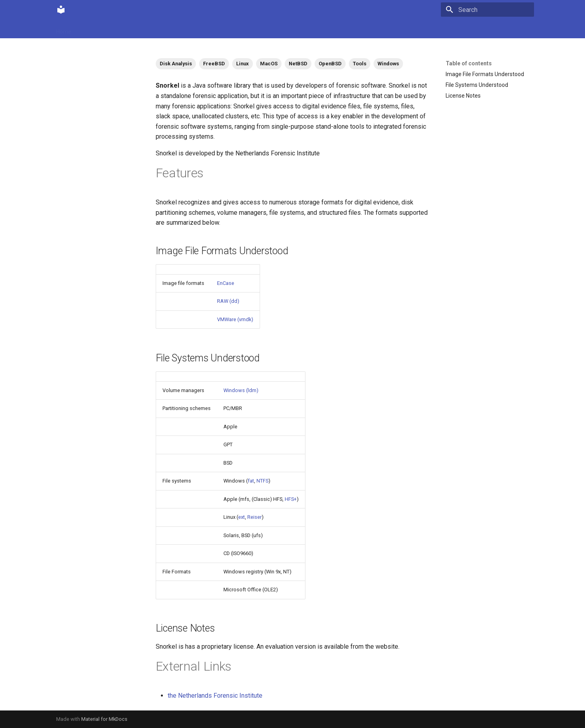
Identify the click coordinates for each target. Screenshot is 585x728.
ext (242, 517)
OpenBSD (330, 64)
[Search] (487, 10)
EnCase (226, 283)
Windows (388, 64)
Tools (360, 64)
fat (251, 481)
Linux (243, 64)
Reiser (254, 517)
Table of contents (469, 63)
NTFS (262, 481)
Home (64, 29)
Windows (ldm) (241, 390)
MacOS (269, 64)
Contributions (137, 29)
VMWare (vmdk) (235, 319)
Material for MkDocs (104, 719)
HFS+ (291, 499)
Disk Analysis (176, 64)
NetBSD (298, 64)
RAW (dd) (228, 301)
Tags (169, 29)
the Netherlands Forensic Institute (215, 696)
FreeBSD (214, 64)
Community (96, 29)
